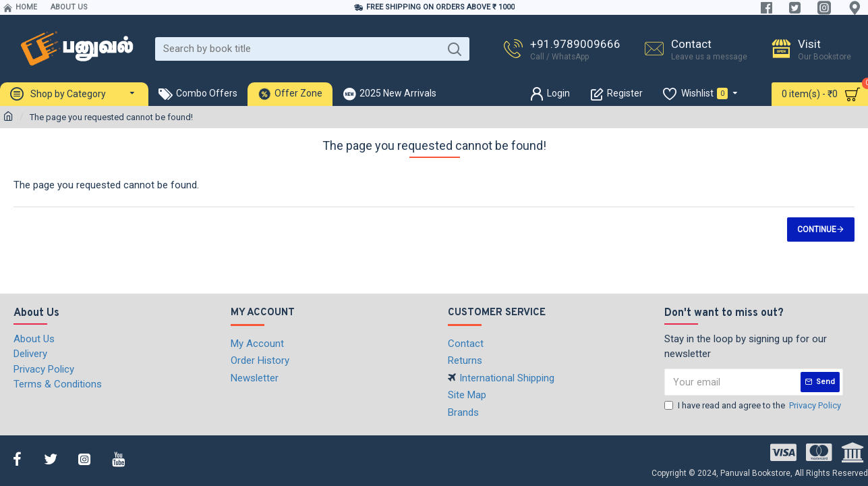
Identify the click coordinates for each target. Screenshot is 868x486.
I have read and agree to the (754, 406)
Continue (817, 230)
